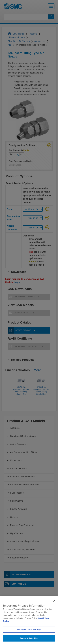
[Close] (54, 606)
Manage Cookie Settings (29, 635)
